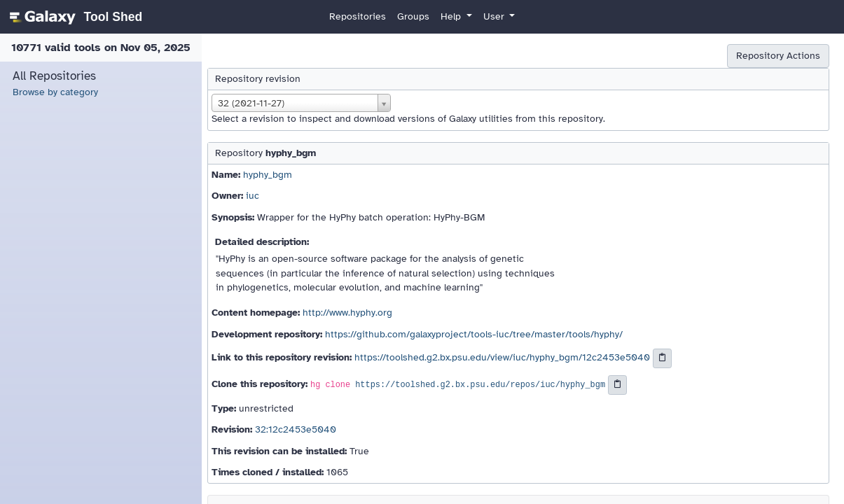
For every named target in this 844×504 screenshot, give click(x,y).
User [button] (495, 16)
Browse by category (55, 92)
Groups (413, 16)
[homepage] (74, 17)
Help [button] (452, 16)
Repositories (358, 16)
